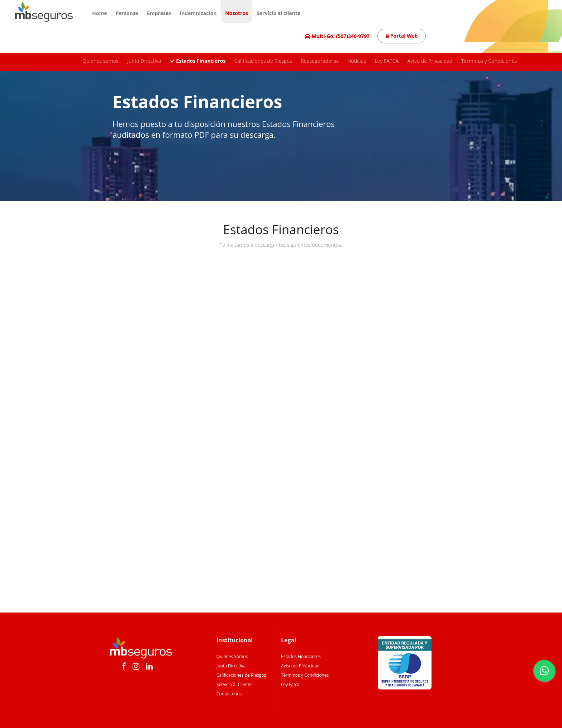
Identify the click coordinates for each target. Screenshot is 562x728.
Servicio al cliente (278, 13)
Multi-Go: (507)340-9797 (337, 36)
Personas (127, 13)
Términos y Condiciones (489, 61)
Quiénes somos (101, 61)
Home (99, 13)
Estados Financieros (198, 61)
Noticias (357, 61)
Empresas (159, 13)
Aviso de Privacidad (430, 61)
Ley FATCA (387, 61)
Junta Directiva (144, 61)
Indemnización (198, 13)
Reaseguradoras (320, 61)
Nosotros (237, 13)
